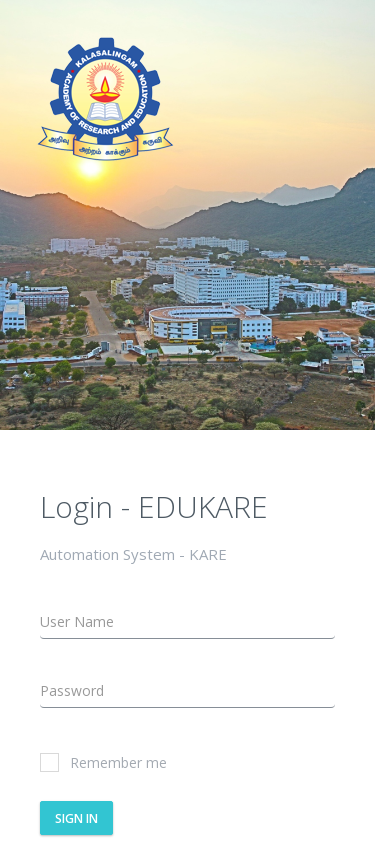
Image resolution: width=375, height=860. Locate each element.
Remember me (103, 762)
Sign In (76, 818)
